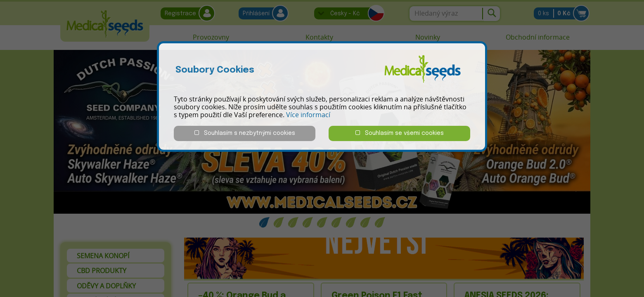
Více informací (308, 115)
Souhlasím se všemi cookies (400, 133)
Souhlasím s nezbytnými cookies (245, 133)
